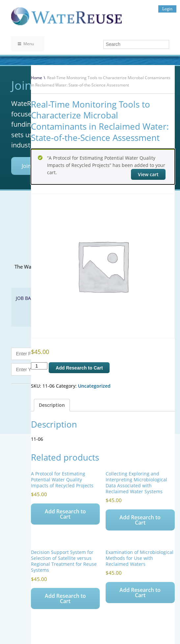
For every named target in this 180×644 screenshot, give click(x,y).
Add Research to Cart (79, 368)
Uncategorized (94, 386)
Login (167, 9)
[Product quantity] (39, 366)
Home (37, 78)
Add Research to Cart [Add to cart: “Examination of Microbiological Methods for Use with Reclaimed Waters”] (140, 593)
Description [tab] (52, 405)
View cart (148, 174)
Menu (26, 44)
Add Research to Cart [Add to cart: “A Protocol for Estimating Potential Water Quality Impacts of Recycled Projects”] (65, 514)
